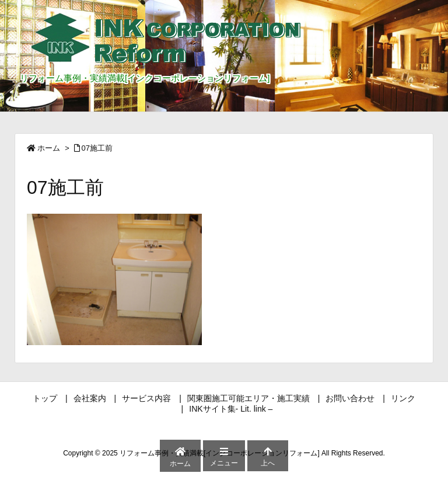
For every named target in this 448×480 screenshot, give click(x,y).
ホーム (49, 148)
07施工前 (97, 148)
